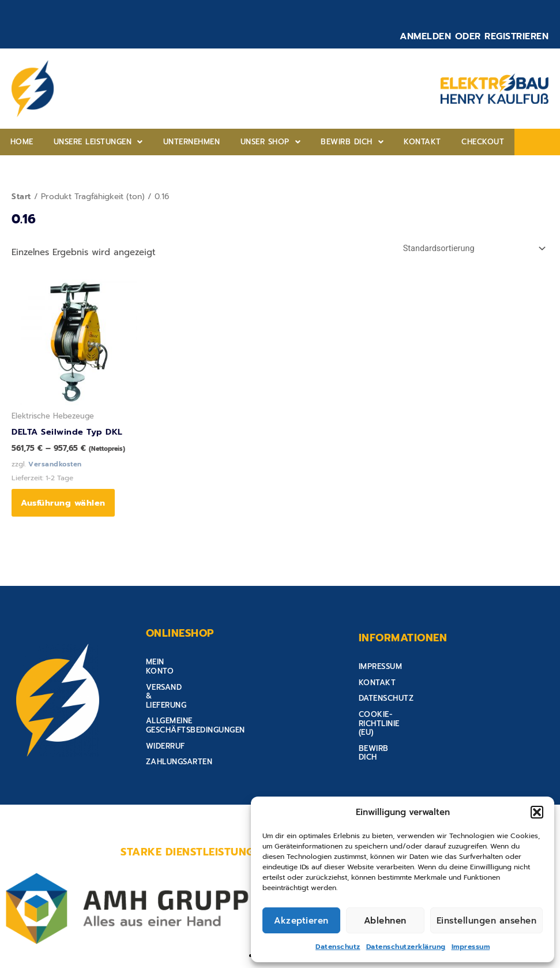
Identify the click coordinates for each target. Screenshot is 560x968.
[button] (537, 812)
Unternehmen (164, 142)
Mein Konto (171, 668)
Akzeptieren (301, 921)
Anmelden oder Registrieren (474, 36)
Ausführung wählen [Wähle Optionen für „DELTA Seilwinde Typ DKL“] (65, 506)
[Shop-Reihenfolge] (471, 249)
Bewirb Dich (302, 142)
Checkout (411, 142)
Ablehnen (385, 921)
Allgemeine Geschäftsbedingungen (221, 700)
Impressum (471, 947)
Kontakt (362, 142)
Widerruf (166, 715)
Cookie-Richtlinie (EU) (405, 715)
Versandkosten (56, 465)
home (16, 142)
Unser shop (232, 142)
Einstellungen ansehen (487, 921)
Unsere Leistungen (82, 142)
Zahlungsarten (179, 732)
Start (22, 197)
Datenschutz (338, 947)
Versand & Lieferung (191, 684)
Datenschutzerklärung (406, 947)
